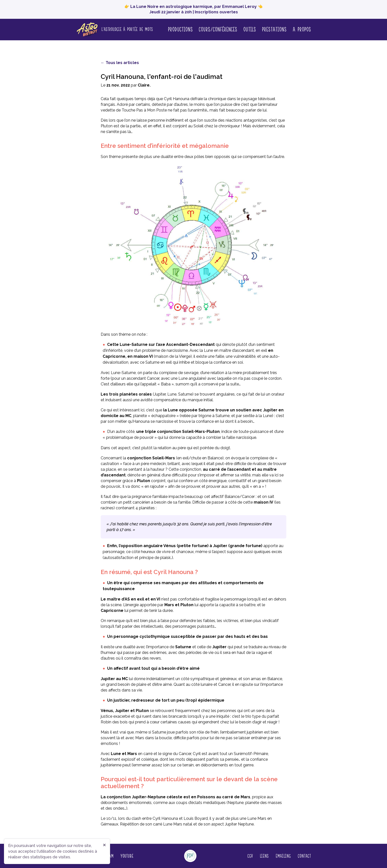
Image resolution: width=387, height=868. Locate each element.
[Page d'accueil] (114, 30)
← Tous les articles (120, 63)
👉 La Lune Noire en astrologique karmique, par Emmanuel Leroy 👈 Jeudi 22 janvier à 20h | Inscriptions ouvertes (193, 9)
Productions (180, 29)
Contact (304, 856)
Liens (264, 856)
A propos (302, 29)
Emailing (283, 856)
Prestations (274, 29)
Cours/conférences (218, 29)
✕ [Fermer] (104, 845)
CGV (250, 856)
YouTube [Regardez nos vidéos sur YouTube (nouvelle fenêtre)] (127, 856)
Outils (250, 29)
